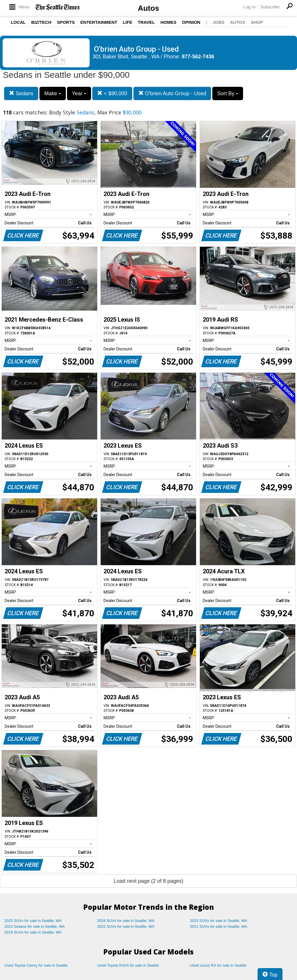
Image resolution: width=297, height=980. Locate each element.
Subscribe (270, 7)
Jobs (219, 22)
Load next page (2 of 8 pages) (148, 881)
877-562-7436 (198, 57)
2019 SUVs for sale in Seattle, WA (33, 932)
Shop (257, 22)
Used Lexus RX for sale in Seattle (218, 965)
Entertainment (99, 22)
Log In (249, 7)
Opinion (191, 22)
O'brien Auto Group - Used (172, 93)
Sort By (228, 93)
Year (79, 93)
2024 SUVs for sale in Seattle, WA (126, 921)
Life (127, 22)
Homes (168, 22)
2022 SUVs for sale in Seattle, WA (126, 926)
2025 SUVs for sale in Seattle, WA (33, 921)
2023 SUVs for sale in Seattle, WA (219, 921)
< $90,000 (112, 93)
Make (53, 93)
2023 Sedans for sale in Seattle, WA (35, 926)
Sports (66, 22)
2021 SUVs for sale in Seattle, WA (219, 926)
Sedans (21, 93)
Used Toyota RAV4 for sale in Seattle (128, 965)
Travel (146, 22)
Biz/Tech (41, 22)
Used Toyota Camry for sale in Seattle (36, 965)
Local (18, 22)
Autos (148, 8)
